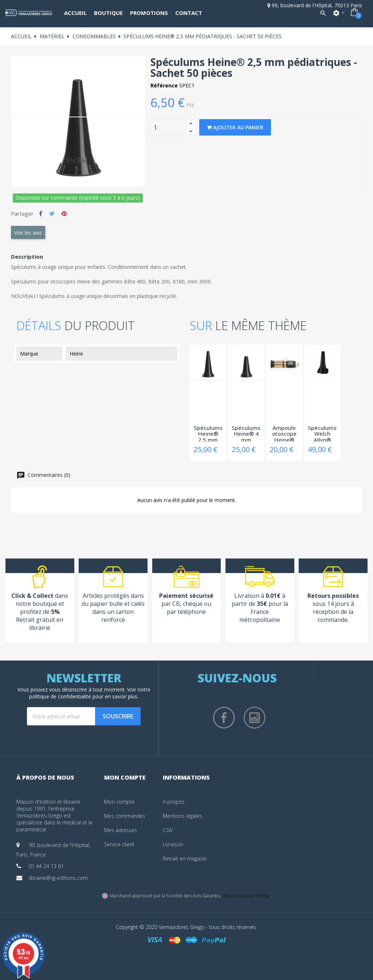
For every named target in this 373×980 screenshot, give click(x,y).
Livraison (173, 844)
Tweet (52, 213)
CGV (168, 830)
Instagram (255, 718)
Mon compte (119, 802)
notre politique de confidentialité (90, 693)
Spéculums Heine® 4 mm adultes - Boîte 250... (246, 433)
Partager (41, 213)
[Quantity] (169, 128)
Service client (119, 844)
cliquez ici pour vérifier (246, 896)
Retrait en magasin (185, 859)
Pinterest (64, 213)
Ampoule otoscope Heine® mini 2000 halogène (284, 433)
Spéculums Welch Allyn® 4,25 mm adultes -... (322, 433)
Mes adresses (121, 830)
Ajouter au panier (235, 127)
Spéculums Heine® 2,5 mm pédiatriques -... (208, 433)
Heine (76, 354)
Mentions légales (182, 816)
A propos (174, 802)
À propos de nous (45, 777)
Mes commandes (125, 816)
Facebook (224, 718)
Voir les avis (28, 233)
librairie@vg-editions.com (58, 878)
